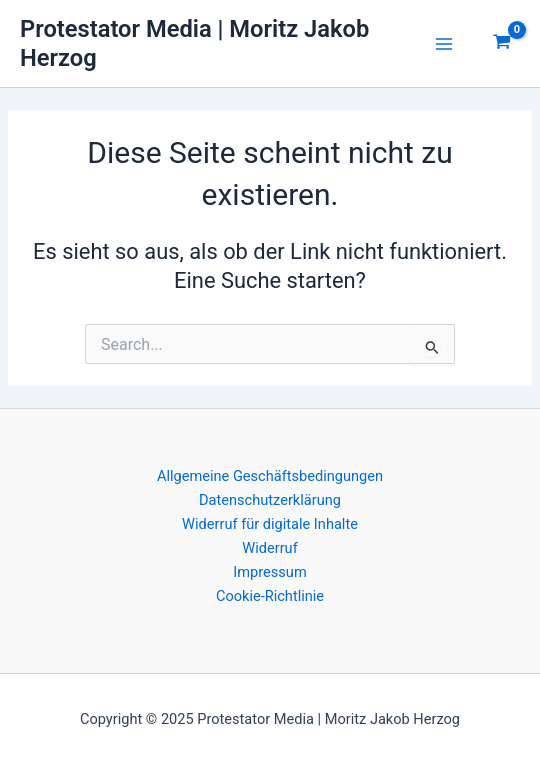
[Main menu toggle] (444, 44)
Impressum (269, 572)
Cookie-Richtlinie (270, 596)
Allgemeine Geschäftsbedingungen (270, 476)
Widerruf (269, 548)
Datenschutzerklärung (270, 500)
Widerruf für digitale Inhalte (270, 524)
